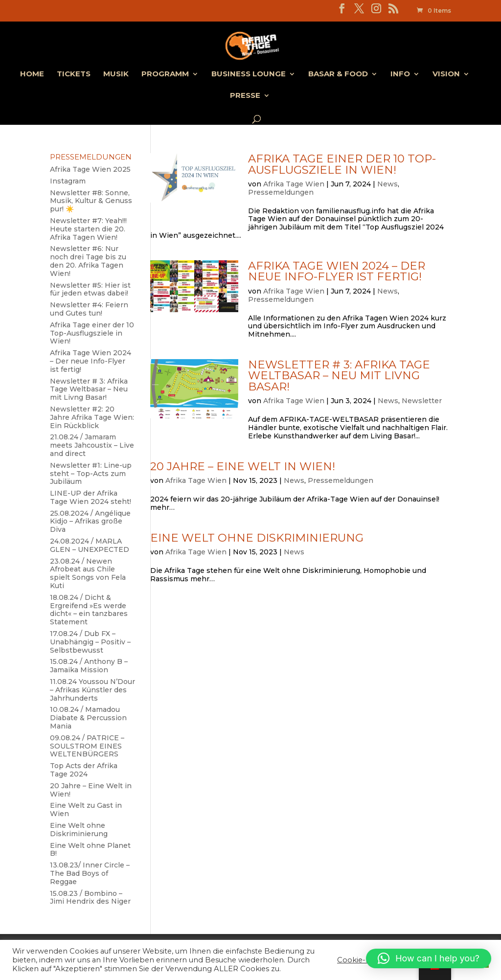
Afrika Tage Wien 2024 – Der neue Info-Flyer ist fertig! (337, 271)
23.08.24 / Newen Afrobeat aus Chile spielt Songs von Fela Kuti (88, 573)
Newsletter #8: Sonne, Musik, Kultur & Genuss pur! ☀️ (91, 201)
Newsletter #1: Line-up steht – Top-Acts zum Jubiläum (91, 474)
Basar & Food (338, 74)
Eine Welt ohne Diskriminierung (257, 538)
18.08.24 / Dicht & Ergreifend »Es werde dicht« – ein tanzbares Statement (89, 610)
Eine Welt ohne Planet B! (90, 850)
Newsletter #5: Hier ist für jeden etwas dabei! (90, 289)
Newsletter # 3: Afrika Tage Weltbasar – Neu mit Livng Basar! (339, 376)
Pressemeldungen (281, 192)
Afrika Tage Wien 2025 (90, 169)
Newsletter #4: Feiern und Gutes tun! (89, 309)
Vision (446, 74)
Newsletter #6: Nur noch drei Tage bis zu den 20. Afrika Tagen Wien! (88, 261)
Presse (245, 96)
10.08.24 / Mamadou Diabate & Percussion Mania (88, 718)
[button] (429, 958)
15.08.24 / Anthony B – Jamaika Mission (89, 666)
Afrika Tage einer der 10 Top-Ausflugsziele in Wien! (342, 164)
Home (32, 74)
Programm (165, 74)
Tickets (74, 74)
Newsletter (422, 401)
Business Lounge (249, 74)
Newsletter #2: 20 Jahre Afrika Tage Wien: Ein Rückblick (92, 417)
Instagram (68, 181)
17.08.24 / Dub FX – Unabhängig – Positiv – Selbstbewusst (90, 642)
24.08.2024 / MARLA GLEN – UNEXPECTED (90, 545)
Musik (116, 74)
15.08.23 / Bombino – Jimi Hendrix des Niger (90, 898)
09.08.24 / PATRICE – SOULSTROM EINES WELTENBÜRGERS (87, 746)
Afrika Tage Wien (294, 184)
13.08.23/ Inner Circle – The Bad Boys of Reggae (90, 873)
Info (400, 74)
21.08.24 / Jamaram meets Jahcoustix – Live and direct (92, 445)
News (387, 184)
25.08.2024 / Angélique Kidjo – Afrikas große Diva (90, 522)
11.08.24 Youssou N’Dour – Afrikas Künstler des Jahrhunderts (92, 690)
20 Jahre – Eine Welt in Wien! (243, 466)
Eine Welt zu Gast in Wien (86, 809)
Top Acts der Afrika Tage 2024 (84, 770)
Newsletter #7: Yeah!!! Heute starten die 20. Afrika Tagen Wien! (88, 229)
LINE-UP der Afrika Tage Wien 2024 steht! (91, 497)
